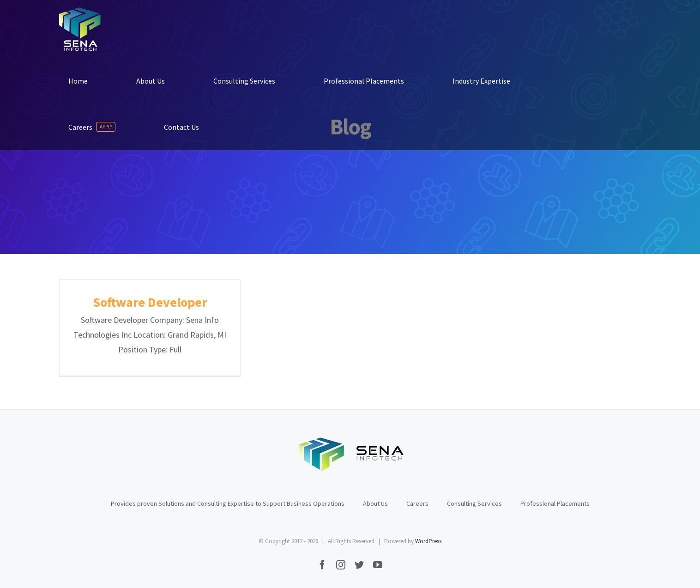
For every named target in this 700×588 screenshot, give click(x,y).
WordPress (428, 541)
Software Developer (150, 302)
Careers (417, 503)
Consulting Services (474, 503)
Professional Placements (555, 503)
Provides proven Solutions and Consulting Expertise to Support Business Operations (228, 503)
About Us (375, 503)
